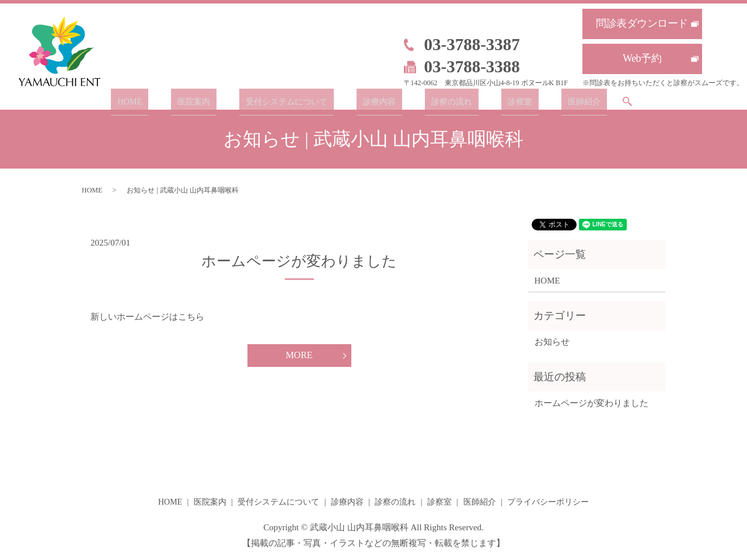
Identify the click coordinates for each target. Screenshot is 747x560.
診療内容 (381, 97)
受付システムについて (296, 97)
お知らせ (552, 342)
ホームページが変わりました (299, 261)
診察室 (501, 97)
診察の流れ (443, 97)
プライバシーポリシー (548, 502)
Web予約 (642, 58)
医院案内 (212, 97)
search (592, 97)
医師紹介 (554, 97)
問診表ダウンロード (642, 23)
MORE (299, 355)
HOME (159, 97)
